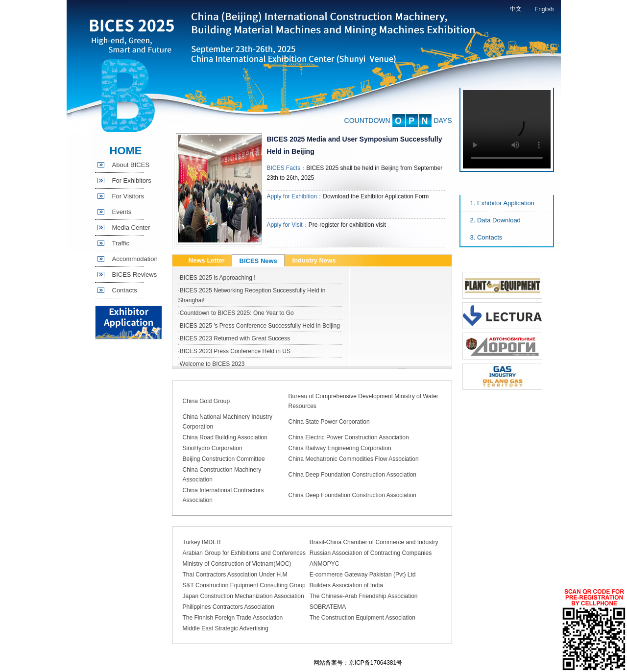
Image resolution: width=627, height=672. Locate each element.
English (544, 9)
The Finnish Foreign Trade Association (233, 618)
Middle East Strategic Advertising (226, 628)
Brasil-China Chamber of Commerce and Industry (374, 542)
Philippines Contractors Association (229, 607)
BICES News (258, 261)
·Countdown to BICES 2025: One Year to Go (236, 313)
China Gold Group (206, 401)
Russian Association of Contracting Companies (371, 553)
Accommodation (135, 259)
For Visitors (128, 196)
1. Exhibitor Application (503, 203)
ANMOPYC (325, 564)
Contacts (125, 290)
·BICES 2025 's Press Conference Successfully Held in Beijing (259, 326)
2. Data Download (495, 220)
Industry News (314, 260)
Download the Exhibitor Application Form (376, 196)
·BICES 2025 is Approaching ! (217, 278)
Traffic (121, 243)
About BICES (131, 165)
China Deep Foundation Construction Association (353, 475)
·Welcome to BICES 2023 (212, 364)
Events (122, 212)
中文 (516, 9)
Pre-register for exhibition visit (347, 225)
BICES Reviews (135, 275)
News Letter (207, 260)
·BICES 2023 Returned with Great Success (234, 338)
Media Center (131, 228)
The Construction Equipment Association (362, 618)
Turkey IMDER (202, 542)
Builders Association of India (346, 585)
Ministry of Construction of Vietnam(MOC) (237, 564)
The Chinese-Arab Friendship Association (364, 596)
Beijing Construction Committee (224, 459)
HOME (126, 151)
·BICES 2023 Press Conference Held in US (234, 351)
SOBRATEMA (328, 607)
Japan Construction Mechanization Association (243, 596)
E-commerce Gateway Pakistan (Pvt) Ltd (363, 575)
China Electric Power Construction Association (349, 437)
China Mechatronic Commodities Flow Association (354, 459)
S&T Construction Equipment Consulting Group (244, 585)
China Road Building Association (225, 437)
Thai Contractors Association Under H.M (235, 575)
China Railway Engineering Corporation (340, 448)
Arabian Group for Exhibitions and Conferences (244, 553)
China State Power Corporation (329, 422)
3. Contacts (486, 237)
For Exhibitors (132, 180)
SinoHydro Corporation (213, 448)
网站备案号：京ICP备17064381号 (358, 663)
